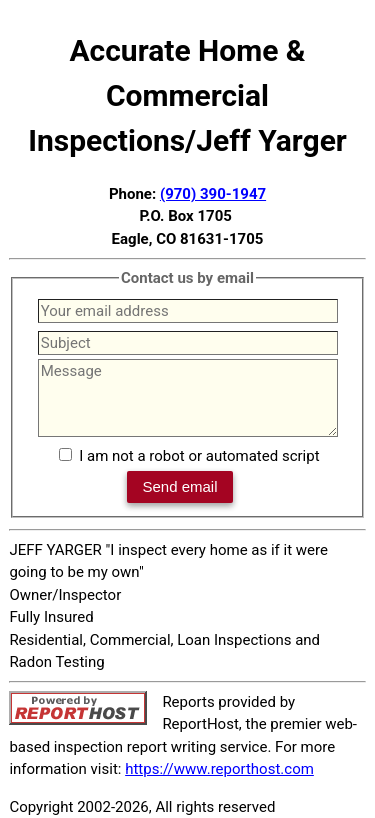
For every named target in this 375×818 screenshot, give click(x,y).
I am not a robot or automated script (199, 456)
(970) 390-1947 (213, 194)
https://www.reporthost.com (219, 769)
